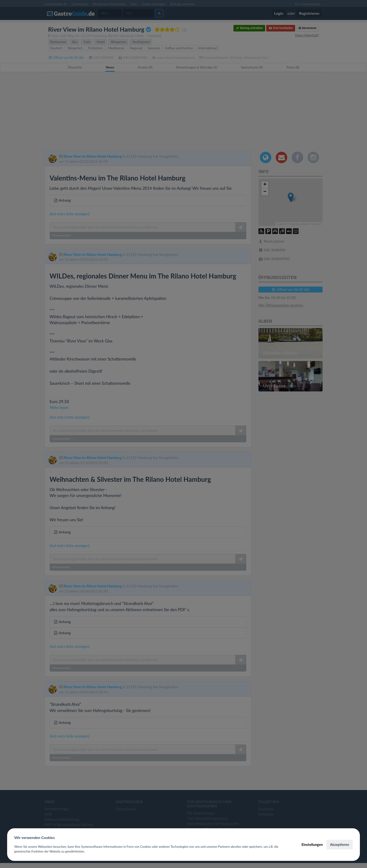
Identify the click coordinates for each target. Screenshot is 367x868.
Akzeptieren (340, 844)
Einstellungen (312, 844)
